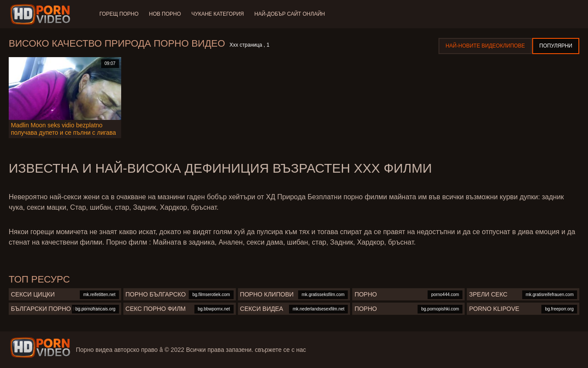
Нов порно (165, 14)
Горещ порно (119, 14)
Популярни (556, 46)
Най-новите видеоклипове (485, 46)
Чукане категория (218, 14)
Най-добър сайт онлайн (290, 14)
